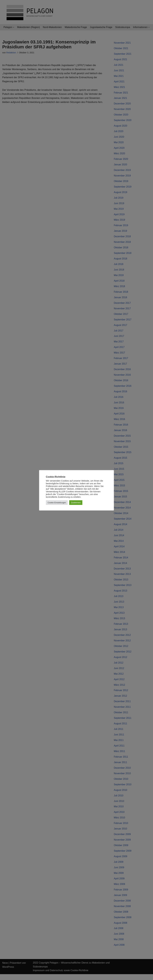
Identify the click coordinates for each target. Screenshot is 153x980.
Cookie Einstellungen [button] (57, 503)
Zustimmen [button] (76, 503)
